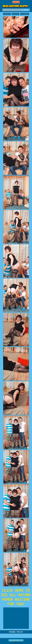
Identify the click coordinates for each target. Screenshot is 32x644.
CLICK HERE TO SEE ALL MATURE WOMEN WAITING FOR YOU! (16, 597)
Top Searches (25, 14)
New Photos (15, 14)
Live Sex (16, 2)
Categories (7, 14)
